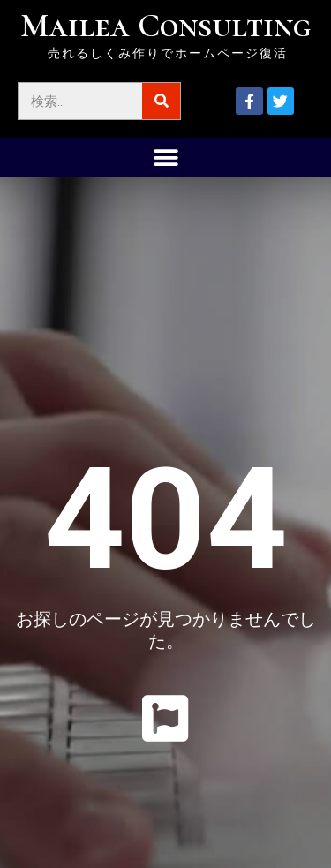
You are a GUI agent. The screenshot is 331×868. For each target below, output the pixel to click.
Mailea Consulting (165, 26)
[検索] (161, 101)
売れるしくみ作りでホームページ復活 (168, 53)
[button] (165, 158)
